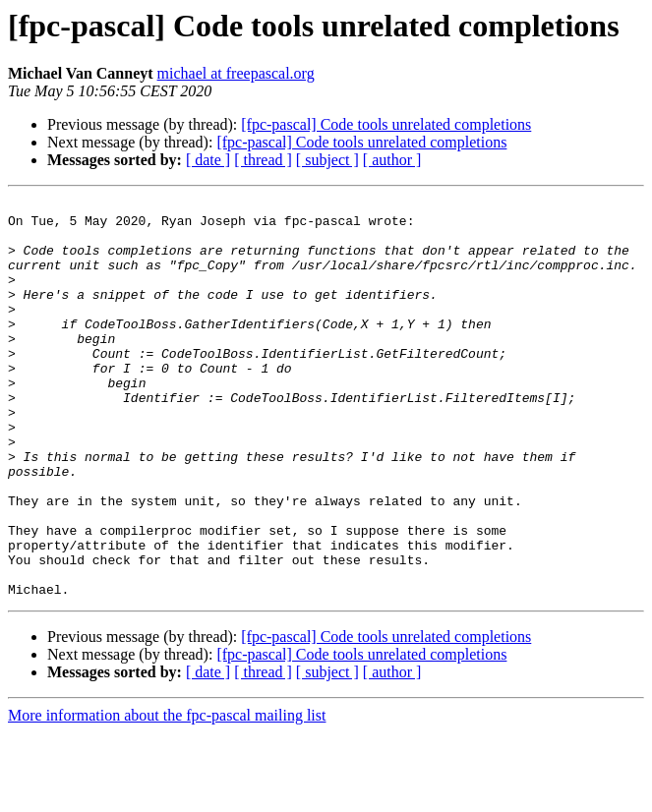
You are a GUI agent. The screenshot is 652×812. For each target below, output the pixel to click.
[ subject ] (327, 160)
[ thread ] (263, 160)
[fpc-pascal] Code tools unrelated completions (386, 124)
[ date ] (208, 160)
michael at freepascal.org (236, 73)
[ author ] (392, 160)
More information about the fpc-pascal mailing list (167, 795)
